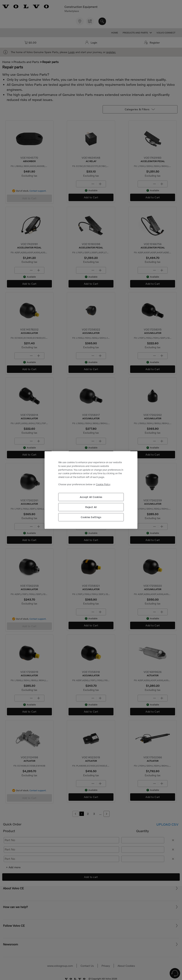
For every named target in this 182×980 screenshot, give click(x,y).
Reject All (91, 507)
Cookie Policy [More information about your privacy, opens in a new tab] (103, 484)
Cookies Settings (91, 517)
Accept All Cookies (91, 497)
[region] (91, 490)
